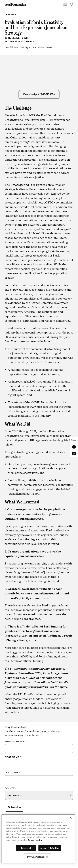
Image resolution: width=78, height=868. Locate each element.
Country (11, 788)
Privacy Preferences (37, 857)
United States (45, 47)
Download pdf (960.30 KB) (39, 94)
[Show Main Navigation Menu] (65, 4)
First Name (13, 757)
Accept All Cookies (50, 848)
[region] (38, 839)
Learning (10, 14)
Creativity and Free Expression (20, 47)
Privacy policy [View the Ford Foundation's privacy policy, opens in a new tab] (35, 840)
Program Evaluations (19, 41)
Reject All (26, 848)
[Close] (71, 818)
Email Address (15, 741)
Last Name (13, 773)
